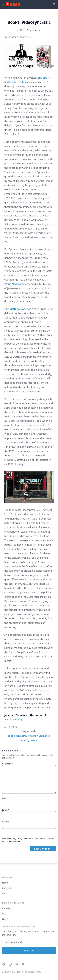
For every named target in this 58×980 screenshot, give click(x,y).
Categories (8, 888)
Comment (7, 764)
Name (6, 798)
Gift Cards (7, 919)
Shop (5, 894)
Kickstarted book (18, 82)
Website (6, 822)
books (11, 736)
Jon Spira (42, 78)
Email (5, 810)
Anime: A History (13, 719)
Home (5, 883)
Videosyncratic (29, 740)
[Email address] (29, 942)
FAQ (4, 914)
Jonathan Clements (39, 736)
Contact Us (8, 908)
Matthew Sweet (19, 309)
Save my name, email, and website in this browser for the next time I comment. (28, 840)
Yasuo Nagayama (14, 284)
